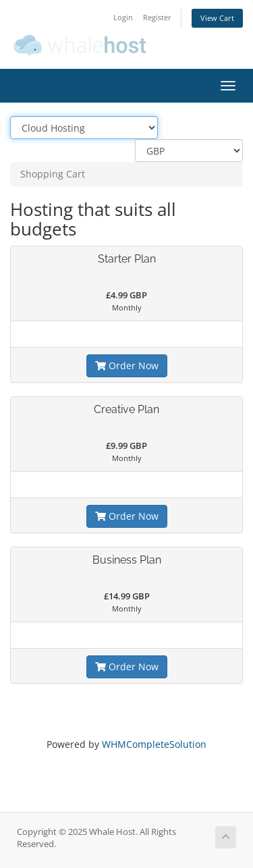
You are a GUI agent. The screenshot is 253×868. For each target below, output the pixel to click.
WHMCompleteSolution (154, 746)
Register (157, 17)
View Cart (217, 18)
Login (123, 17)
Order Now (127, 365)
